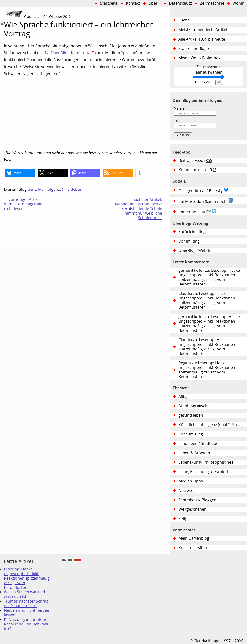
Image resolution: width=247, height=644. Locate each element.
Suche (184, 20)
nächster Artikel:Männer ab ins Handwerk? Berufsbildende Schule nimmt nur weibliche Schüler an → (138, 209)
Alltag (184, 397)
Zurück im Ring (192, 232)
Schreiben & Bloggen (197, 500)
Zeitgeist (186, 519)
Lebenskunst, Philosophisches (206, 462)
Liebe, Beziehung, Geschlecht (205, 472)
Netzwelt (186, 491)
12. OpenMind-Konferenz (67, 53)
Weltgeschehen (192, 509)
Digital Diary (2, 83)
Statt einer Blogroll (196, 49)
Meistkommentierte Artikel (203, 30)
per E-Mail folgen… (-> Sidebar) (55, 189)
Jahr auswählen (209, 72)
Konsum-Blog (191, 434)
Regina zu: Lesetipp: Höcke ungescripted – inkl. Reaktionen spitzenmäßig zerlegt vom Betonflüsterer (207, 370)
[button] (20, 173)
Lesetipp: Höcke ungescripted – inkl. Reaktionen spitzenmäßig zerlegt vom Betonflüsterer (27, 578)
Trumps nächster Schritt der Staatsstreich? (26, 603)
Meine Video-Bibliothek (199, 58)
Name (179, 108)
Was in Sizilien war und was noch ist (24, 594)
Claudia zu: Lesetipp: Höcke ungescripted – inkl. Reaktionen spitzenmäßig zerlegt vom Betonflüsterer (207, 300)
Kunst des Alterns (195, 548)
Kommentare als (197, 170)
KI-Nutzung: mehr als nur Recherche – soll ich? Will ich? (27, 624)
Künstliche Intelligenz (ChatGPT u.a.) (211, 425)
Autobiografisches (195, 406)
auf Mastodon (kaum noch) (206, 201)
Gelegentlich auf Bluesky (203, 190)
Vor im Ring (189, 241)
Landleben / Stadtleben (200, 444)
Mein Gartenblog (194, 538)
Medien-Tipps (191, 481)
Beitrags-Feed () (196, 160)
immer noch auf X (197, 211)
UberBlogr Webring (196, 251)
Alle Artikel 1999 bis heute (202, 39)
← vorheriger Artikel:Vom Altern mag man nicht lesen (23, 204)
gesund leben (191, 415)
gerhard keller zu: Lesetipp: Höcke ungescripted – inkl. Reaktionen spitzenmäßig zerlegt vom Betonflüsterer (209, 277)
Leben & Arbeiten (194, 453)
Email (179, 120)
